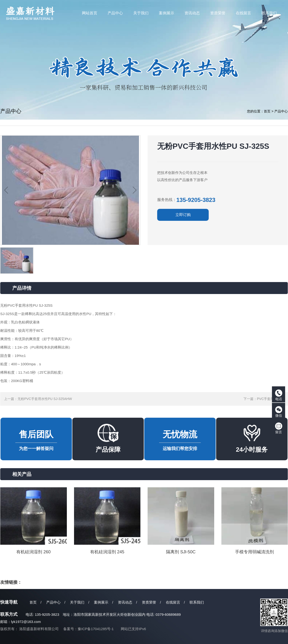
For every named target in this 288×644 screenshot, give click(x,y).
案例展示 (101, 602)
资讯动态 (125, 602)
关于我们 (77, 602)
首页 (267, 111)
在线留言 (173, 602)
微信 (279, 412)
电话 (279, 395)
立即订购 (183, 215)
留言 (279, 428)
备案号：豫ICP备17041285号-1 (88, 629)
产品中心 (281, 111)
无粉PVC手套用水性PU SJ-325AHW (45, 399)
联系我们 (197, 602)
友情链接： (11, 582)
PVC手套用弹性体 (270, 399)
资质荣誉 (149, 602)
